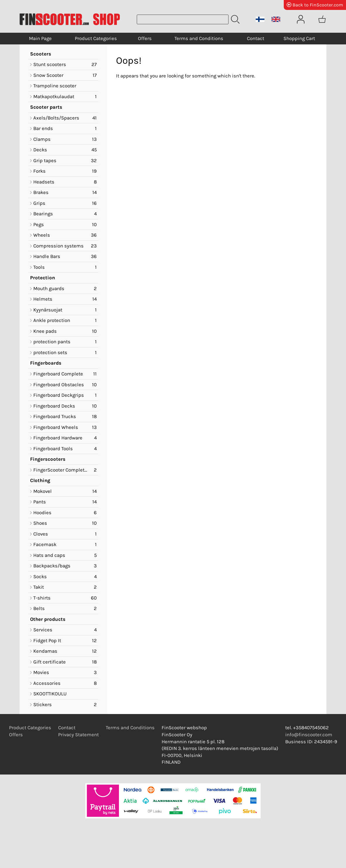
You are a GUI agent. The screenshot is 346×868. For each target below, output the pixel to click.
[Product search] (183, 19)
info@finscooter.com (309, 735)
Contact (256, 38)
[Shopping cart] (322, 19)
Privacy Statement (78, 735)
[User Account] (301, 19)
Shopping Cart (299, 38)
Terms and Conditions (199, 38)
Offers (145, 38)
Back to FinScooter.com (315, 5)
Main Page (40, 38)
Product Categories (96, 38)
